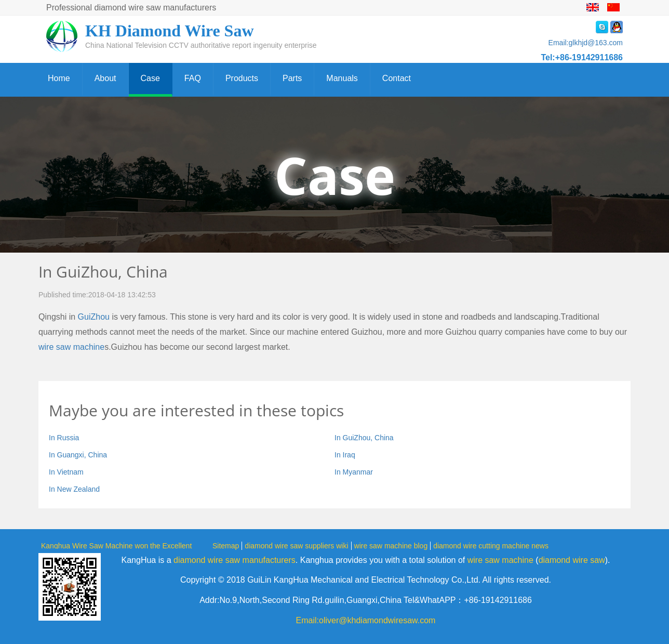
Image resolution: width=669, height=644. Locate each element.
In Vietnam (66, 472)
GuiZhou (94, 317)
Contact (397, 78)
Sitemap (226, 546)
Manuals (342, 78)
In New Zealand (74, 489)
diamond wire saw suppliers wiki (296, 546)
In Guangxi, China (78, 455)
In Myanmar (354, 472)
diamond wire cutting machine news (491, 546)
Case (150, 78)
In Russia (64, 438)
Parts (292, 78)
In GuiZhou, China (364, 438)
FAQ (193, 78)
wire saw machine (71, 347)
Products (242, 78)
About (105, 78)
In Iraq (345, 455)
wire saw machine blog (391, 546)
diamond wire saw (572, 560)
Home (59, 78)
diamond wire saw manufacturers (235, 560)
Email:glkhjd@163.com (586, 43)
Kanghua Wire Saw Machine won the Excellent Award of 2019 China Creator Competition (116, 545)
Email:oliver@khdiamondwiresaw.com (366, 620)
